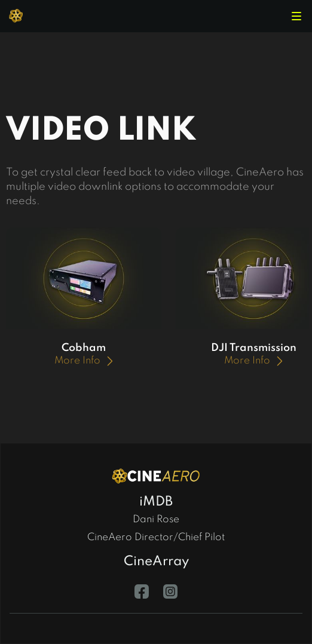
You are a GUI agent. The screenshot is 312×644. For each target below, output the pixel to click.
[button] (296, 16)
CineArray (156, 562)
